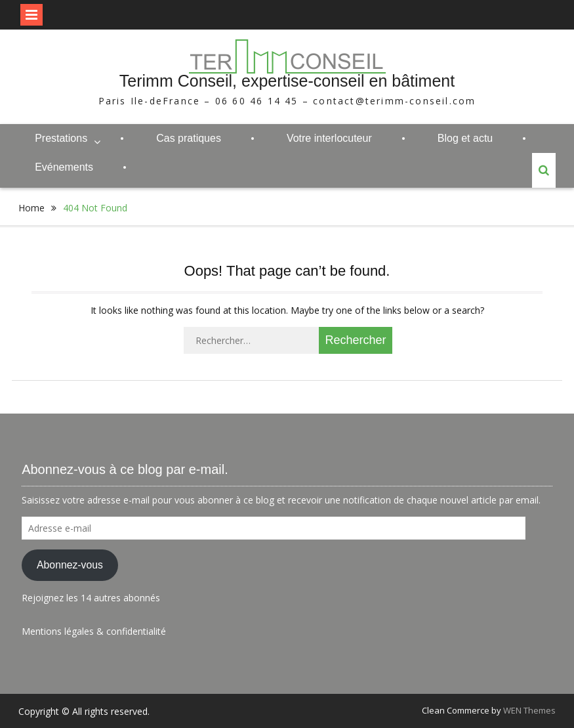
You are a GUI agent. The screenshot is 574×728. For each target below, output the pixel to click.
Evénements (64, 167)
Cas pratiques (189, 138)
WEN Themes (529, 710)
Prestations (61, 138)
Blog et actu (465, 138)
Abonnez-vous (70, 565)
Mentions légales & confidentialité (94, 631)
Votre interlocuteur (329, 138)
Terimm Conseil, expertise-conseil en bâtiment (287, 81)
